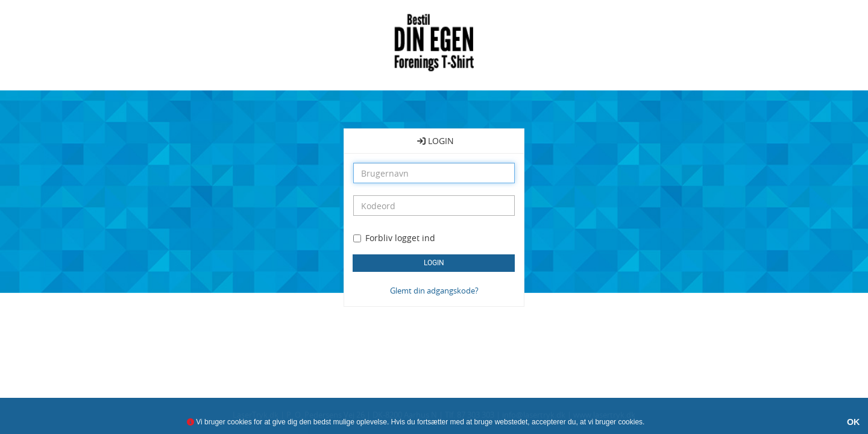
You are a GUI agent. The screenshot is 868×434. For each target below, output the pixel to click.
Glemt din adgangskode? (434, 291)
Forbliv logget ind (400, 238)
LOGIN (436, 141)
